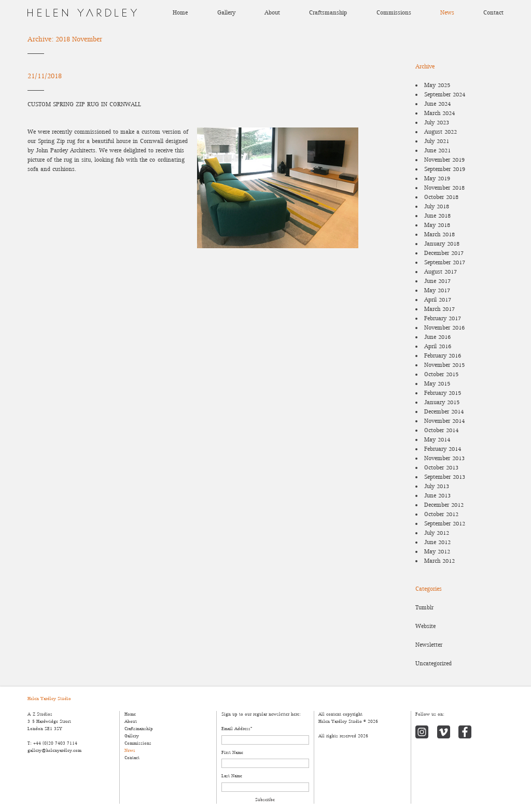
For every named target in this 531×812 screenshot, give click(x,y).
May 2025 (437, 85)
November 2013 (444, 458)
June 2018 (437, 216)
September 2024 (445, 95)
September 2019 (445, 169)
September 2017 (445, 262)
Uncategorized (434, 664)
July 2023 (437, 123)
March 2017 (439, 309)
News (447, 13)
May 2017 (437, 290)
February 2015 (443, 393)
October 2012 (441, 514)
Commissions (394, 13)
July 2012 (437, 533)
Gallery (226, 13)
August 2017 (441, 272)
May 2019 (437, 179)
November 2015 (444, 365)
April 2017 (438, 300)
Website (425, 626)
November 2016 (444, 328)
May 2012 (437, 552)
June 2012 (437, 542)
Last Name (232, 776)
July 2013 (437, 486)
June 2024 (437, 104)
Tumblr (424, 608)
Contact (493, 13)
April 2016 (438, 346)
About (272, 13)
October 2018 (441, 197)
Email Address (237, 729)
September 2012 (445, 524)
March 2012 (439, 561)
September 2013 (445, 477)
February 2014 (443, 449)
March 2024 (439, 113)
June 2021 (437, 151)
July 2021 (437, 141)
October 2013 (441, 468)
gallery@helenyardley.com (54, 751)
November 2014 (444, 421)
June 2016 (437, 337)
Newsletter (429, 645)
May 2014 (437, 440)
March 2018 (439, 234)
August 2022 (441, 132)
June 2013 (437, 496)
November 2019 (444, 160)
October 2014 (441, 430)
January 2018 (442, 244)
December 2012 (444, 505)
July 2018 (437, 206)
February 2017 (443, 318)
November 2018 (444, 188)
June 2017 (437, 281)
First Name (232, 753)
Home (180, 13)
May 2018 (437, 225)
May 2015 (437, 384)
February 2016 (443, 356)
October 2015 (441, 374)
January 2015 (442, 402)
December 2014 (444, 412)
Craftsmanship (328, 13)
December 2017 (444, 253)
